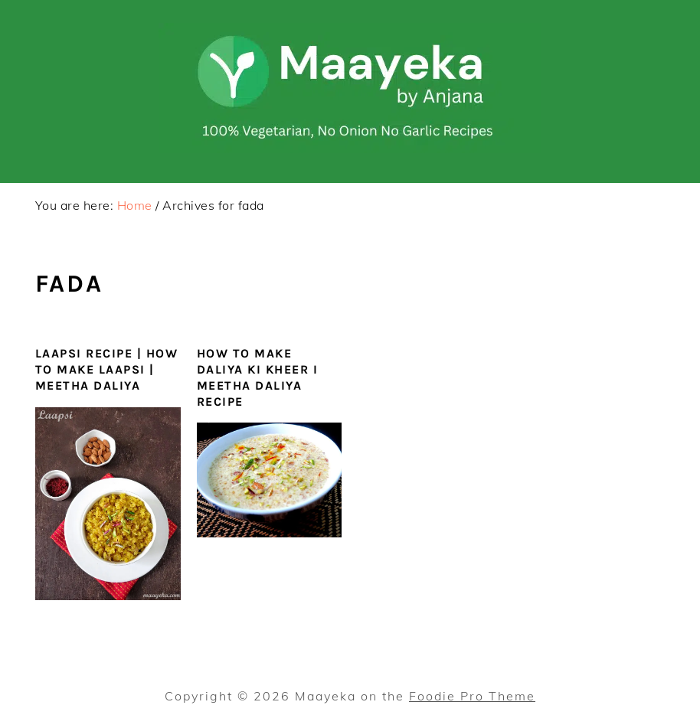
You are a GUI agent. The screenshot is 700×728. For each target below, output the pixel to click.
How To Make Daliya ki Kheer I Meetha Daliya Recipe (258, 377)
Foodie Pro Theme (472, 696)
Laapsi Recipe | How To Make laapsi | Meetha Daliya (107, 369)
